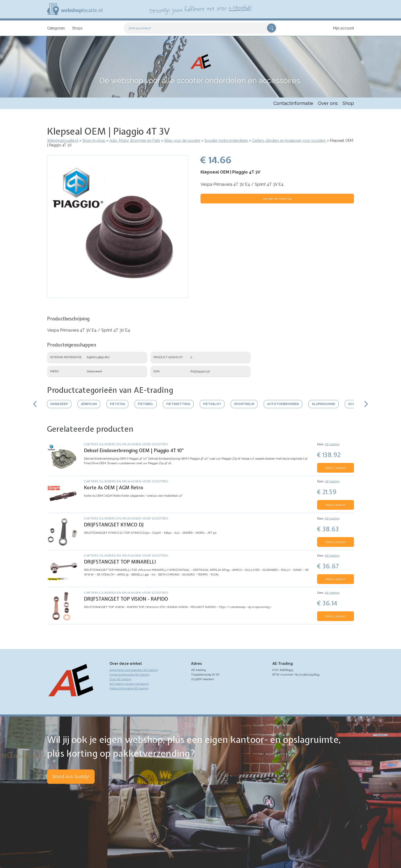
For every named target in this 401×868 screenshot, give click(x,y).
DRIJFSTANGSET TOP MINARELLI (120, 562)
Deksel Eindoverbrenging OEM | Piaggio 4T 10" (134, 451)
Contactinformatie (293, 103)
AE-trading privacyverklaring (129, 684)
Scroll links (35, 404)
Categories (56, 28)
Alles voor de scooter (182, 140)
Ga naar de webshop (277, 199)
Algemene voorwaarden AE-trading (134, 670)
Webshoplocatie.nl (63, 140)
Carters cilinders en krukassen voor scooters (289, 140)
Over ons (328, 103)
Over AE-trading (120, 679)
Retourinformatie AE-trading (129, 688)
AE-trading (332, 444)
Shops (77, 28)
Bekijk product (336, 468)
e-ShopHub (240, 8)
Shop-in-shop (94, 140)
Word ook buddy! (71, 777)
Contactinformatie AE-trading (130, 675)
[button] (118, 295)
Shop (348, 103)
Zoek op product (140, 28)
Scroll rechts (366, 404)
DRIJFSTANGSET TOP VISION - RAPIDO (126, 599)
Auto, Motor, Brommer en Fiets (135, 140)
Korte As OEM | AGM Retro (114, 488)
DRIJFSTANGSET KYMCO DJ (114, 525)
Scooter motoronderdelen (226, 140)
